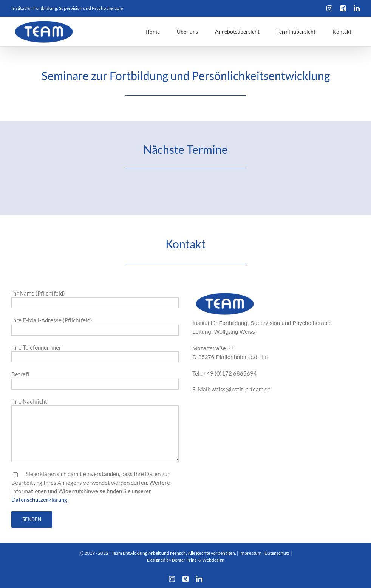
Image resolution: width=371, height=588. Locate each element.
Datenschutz (277, 553)
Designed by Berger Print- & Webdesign (186, 560)
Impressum (250, 553)
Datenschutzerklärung (39, 500)
